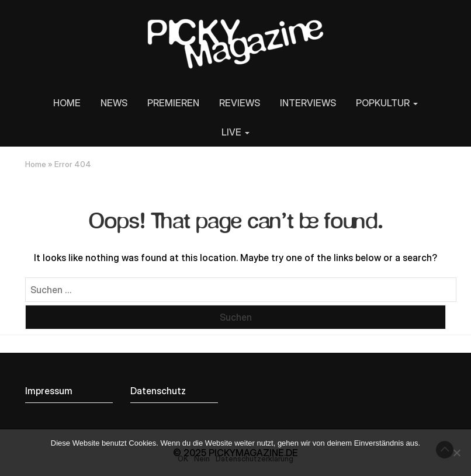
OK (183, 458)
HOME (67, 103)
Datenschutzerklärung (254, 458)
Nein (202, 458)
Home (36, 164)
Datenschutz (158, 391)
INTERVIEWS (308, 103)
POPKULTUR (387, 103)
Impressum (49, 391)
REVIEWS (240, 103)
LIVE (235, 132)
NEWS (114, 103)
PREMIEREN (173, 103)
